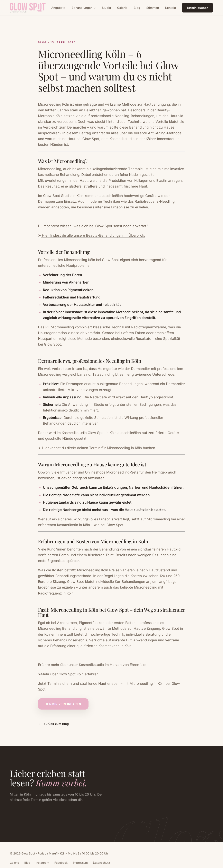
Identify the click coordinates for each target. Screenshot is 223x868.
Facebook (61, 863)
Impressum (80, 863)
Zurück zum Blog (54, 724)
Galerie (122, 8)
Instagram (42, 863)
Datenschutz (101, 863)
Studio (106, 8)
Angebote (58, 8)
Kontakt (171, 8)
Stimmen (153, 8)
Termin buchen (197, 8)
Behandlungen (82, 8)
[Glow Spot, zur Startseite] (28, 8)
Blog (137, 8)
